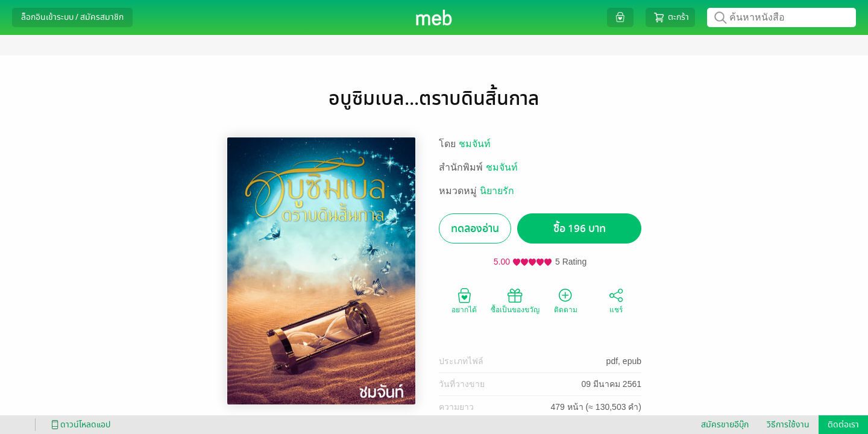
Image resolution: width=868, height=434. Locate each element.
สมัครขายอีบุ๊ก (725, 425)
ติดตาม (566, 300)
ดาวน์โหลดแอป (79, 425)
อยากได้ (464, 300)
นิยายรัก (497, 191)
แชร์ (616, 300)
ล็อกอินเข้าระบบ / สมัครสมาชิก (72, 17)
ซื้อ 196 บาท (580, 229)
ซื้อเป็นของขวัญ (515, 300)
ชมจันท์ (475, 144)
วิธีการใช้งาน (788, 425)
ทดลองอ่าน (475, 229)
